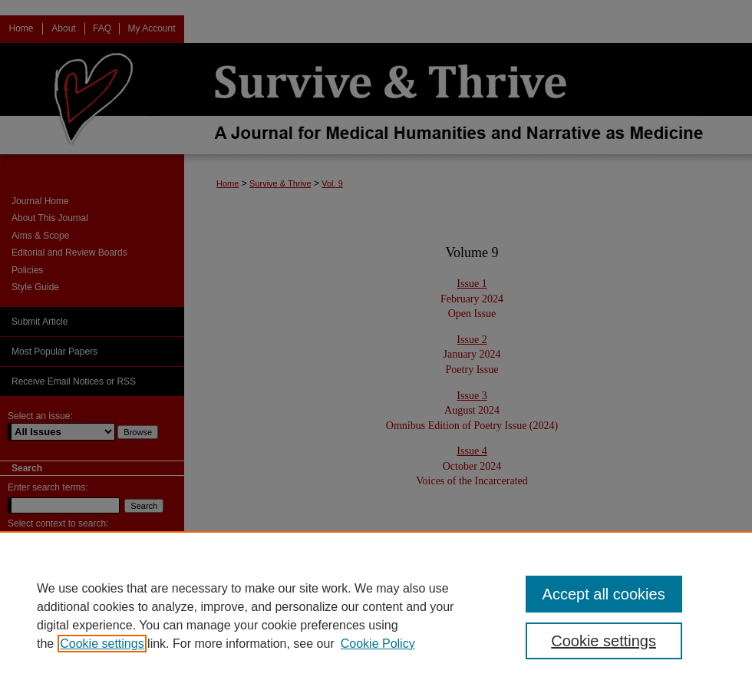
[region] (376, 616)
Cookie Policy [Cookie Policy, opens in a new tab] (378, 644)
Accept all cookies (604, 594)
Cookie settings (102, 644)
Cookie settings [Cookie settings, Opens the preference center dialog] (604, 641)
